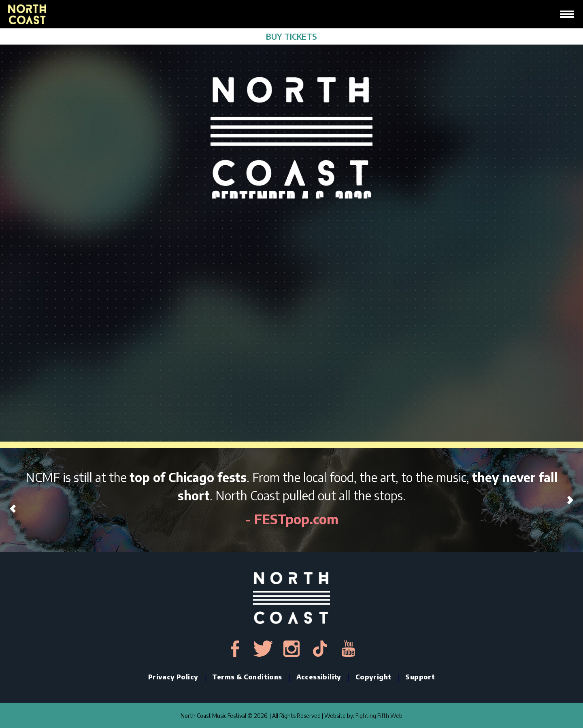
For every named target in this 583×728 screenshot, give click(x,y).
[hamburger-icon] (567, 14)
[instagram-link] (291, 649)
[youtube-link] (348, 649)
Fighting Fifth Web (379, 716)
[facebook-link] (235, 649)
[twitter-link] (263, 649)
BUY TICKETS (291, 36)
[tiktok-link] (320, 649)
